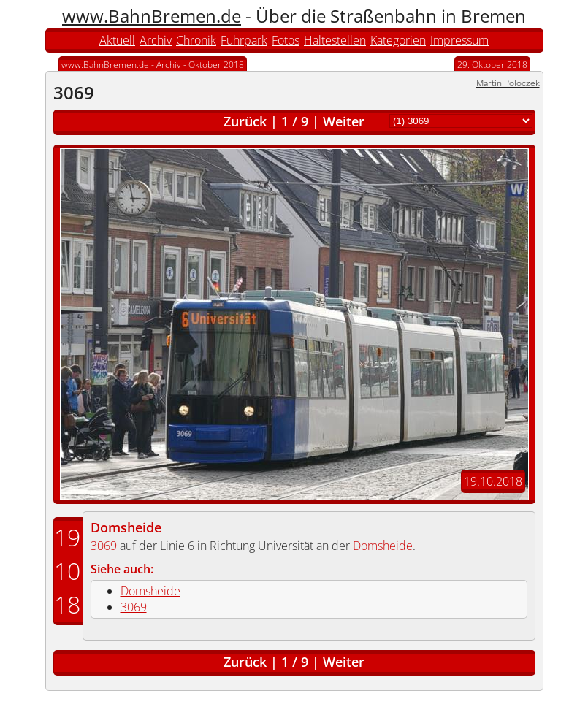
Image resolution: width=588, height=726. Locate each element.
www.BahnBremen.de (152, 16)
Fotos (286, 40)
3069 (104, 546)
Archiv (156, 40)
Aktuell (117, 40)
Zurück (245, 121)
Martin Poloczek (508, 83)
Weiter (344, 121)
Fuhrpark (244, 40)
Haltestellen (335, 40)
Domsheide (126, 527)
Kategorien (398, 40)
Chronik (196, 40)
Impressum (459, 40)
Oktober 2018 (216, 65)
